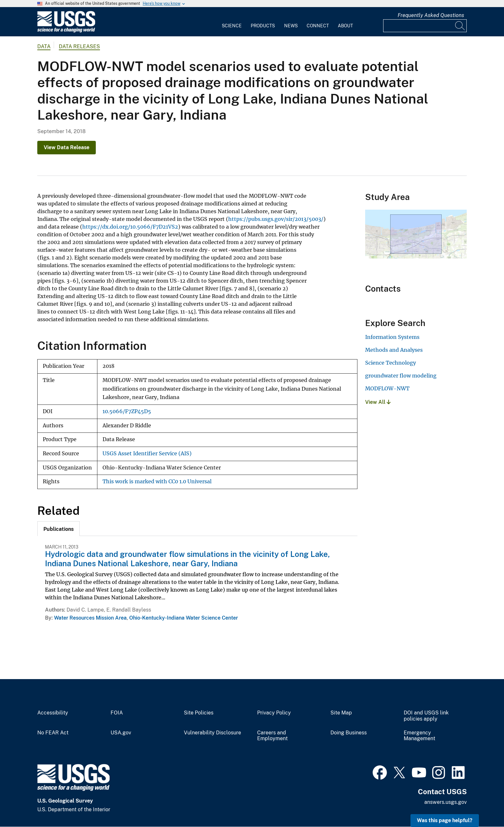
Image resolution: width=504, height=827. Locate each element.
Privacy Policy (274, 713)
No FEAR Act (53, 733)
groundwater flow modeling (401, 376)
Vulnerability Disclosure (212, 733)
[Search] (460, 26)
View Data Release (67, 147)
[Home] (66, 31)
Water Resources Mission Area (90, 618)
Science (232, 26)
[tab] (59, 529)
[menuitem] (232, 22)
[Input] (425, 26)
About (345, 26)
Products (263, 26)
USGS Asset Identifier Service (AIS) (147, 454)
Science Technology (391, 363)
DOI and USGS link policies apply (426, 716)
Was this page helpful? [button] (445, 820)
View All (378, 402)
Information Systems (392, 337)
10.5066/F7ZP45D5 (127, 411)
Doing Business (349, 733)
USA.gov (121, 733)
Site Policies (199, 713)
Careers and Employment (272, 736)
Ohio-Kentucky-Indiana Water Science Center (184, 618)
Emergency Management (419, 736)
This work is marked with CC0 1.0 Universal (157, 482)
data (44, 46)
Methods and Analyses (394, 350)
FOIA (117, 713)
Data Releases (79, 46)
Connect (318, 26)
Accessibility (53, 713)
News (291, 26)
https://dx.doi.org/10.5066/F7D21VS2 (130, 227)
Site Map (341, 713)
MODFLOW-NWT (387, 388)
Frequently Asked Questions (431, 15)
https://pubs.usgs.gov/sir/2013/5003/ (276, 219)
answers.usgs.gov (446, 802)
